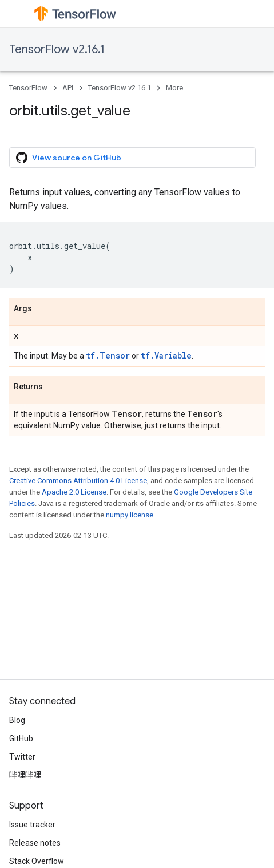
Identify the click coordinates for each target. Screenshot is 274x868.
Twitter (22, 757)
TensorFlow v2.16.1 (57, 49)
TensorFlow (28, 88)
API (68, 88)
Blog (17, 720)
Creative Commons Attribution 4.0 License (78, 481)
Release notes (35, 843)
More (174, 88)
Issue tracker (32, 825)
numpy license (130, 515)
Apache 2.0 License (74, 492)
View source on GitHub (69, 158)
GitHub (21, 738)
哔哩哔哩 (25, 775)
